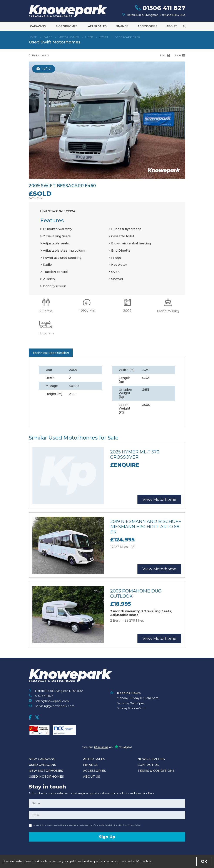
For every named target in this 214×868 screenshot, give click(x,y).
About (172, 26)
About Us (92, 777)
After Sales (97, 26)
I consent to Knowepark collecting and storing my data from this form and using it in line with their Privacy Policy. (86, 825)
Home (33, 37)
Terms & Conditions (156, 771)
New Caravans (42, 759)
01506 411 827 (44, 696)
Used (89, 37)
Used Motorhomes (46, 777)
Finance (122, 26)
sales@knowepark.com (52, 701)
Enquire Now (107, 860)
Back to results (39, 55)
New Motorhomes (46, 771)
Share (180, 55)
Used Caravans (42, 765)
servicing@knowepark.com (55, 706)
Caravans (38, 26)
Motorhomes (67, 26)
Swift (104, 37)
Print (165, 55)
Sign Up (107, 837)
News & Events (151, 759)
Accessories (147, 26)
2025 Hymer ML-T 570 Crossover (135, 455)
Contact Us (148, 765)
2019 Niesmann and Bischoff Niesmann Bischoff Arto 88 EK (146, 527)
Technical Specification (51, 353)
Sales (48, 37)
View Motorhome (159, 500)
